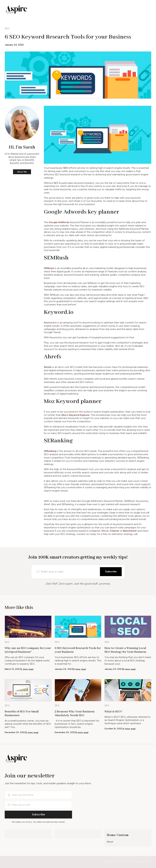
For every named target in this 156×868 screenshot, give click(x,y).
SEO (56, 183)
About (110, 842)
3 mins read (27, 669)
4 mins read (129, 729)
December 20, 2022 (65, 732)
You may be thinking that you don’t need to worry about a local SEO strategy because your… (128, 660)
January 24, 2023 (14, 45)
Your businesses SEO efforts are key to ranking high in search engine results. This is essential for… (78, 660)
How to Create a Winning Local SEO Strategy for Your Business (125, 650)
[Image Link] (28, 627)
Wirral (105, 531)
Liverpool (95, 531)
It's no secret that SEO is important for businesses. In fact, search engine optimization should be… (77, 724)
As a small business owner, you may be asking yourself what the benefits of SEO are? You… (28, 724)
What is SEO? (113, 712)
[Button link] (9, 29)
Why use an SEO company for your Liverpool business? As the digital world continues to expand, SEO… (27, 660)
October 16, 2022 (114, 729)
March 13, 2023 (13, 669)
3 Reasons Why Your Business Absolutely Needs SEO (75, 714)
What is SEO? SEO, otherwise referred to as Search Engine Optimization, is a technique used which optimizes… (127, 720)
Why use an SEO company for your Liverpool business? (28, 650)
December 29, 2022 (15, 732)
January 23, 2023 (114, 669)
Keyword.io (50, 323)
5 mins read (79, 669)
